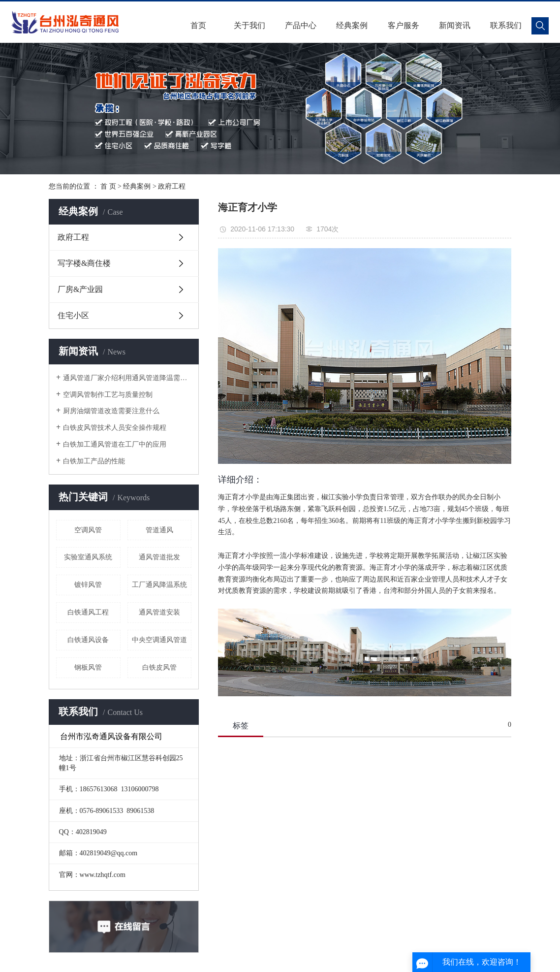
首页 (198, 25)
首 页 (108, 186)
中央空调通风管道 (159, 640)
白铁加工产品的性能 (94, 461)
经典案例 (352, 25)
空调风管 (88, 530)
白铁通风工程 (88, 612)
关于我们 (249, 25)
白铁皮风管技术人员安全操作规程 (115, 428)
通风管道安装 (159, 612)
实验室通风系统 (88, 557)
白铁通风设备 (88, 640)
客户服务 (404, 25)
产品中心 (301, 25)
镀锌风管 (88, 585)
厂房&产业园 (80, 289)
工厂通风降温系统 (159, 585)
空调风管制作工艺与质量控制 (108, 395)
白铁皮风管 (159, 667)
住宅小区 (73, 315)
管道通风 (159, 530)
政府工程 (172, 186)
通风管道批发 (159, 557)
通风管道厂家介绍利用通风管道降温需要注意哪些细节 (127, 378)
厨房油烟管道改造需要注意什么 (111, 411)
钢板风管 (88, 667)
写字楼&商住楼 (84, 263)
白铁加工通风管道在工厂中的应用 (115, 444)
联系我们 (506, 25)
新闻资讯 (455, 25)
